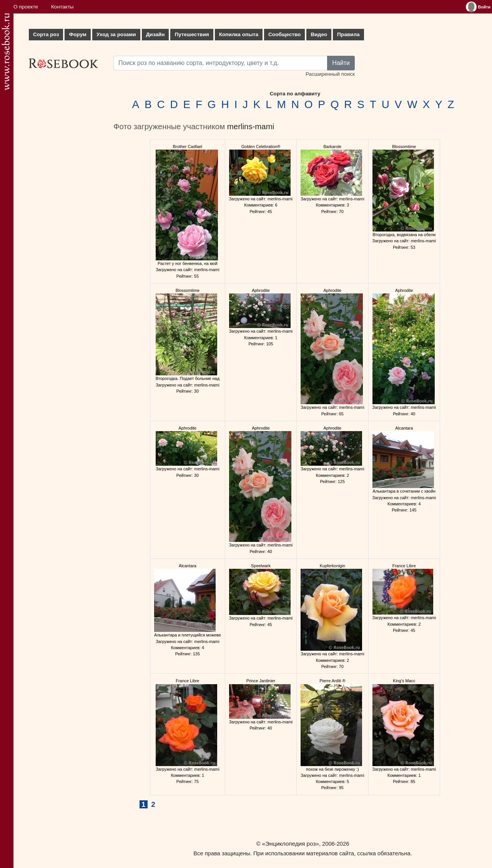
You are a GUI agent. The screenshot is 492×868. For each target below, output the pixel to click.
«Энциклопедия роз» (291, 844)
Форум (77, 34)
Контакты (62, 7)
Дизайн (155, 34)
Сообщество (284, 34)
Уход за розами (116, 34)
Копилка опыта (239, 34)
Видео (319, 34)
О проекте (26, 7)
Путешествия (192, 34)
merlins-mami (251, 127)
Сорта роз (46, 34)
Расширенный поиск (330, 74)
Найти (341, 63)
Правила (348, 34)
